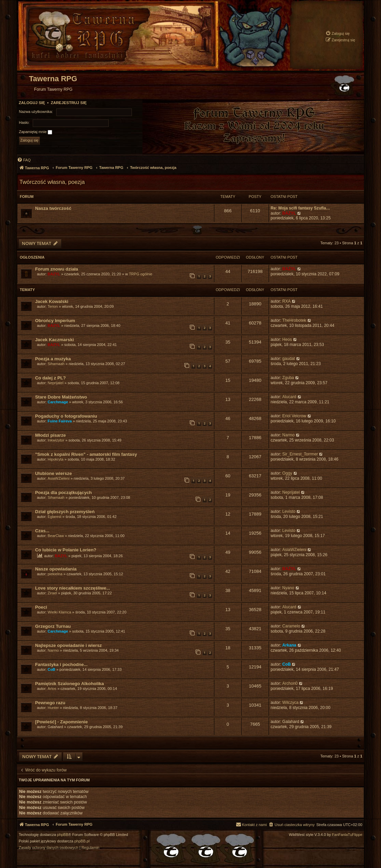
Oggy (287, 473)
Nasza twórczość (53, 208)
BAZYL (289, 213)
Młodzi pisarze (50, 435)
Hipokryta (56, 459)
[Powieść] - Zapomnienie (62, 722)
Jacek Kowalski (52, 301)
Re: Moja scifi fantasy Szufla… (300, 208)
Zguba (288, 378)
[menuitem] (338, 33)
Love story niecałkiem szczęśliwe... (73, 588)
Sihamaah (56, 364)
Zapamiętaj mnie (36, 132)
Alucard (289, 397)
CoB (52, 669)
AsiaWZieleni (59, 478)
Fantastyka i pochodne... (61, 664)
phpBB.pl (82, 841)
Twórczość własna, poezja (52, 182)
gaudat (288, 359)
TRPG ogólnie (141, 274)
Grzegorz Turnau (53, 626)
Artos (52, 689)
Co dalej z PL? (50, 378)
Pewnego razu (50, 703)
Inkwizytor (56, 440)
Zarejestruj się (69, 103)
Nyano (288, 588)
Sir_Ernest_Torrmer (300, 454)
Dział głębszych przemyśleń (65, 512)
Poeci (41, 607)
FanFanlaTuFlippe (347, 835)
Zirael (52, 593)
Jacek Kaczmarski (55, 340)
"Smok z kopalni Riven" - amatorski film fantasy (86, 454)
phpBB (63, 835)
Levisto (289, 511)
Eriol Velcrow (294, 416)
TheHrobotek (294, 320)
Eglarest (55, 517)
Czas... (42, 531)
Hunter (53, 708)
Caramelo (291, 626)
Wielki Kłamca (59, 612)
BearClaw (56, 536)
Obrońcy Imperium (55, 321)
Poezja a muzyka (53, 359)
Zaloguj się (32, 103)
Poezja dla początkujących (63, 493)
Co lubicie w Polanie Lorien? (66, 550)
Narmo (288, 435)
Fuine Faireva (60, 421)
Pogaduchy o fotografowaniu (66, 416)
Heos (287, 339)
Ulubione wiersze (54, 473)
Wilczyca (290, 703)
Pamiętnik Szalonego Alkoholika (70, 684)
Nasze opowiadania (56, 569)
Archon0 (290, 683)
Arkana (289, 645)
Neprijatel (56, 383)
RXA (286, 301)
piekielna (55, 574)
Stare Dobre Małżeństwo (61, 397)
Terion (53, 306)
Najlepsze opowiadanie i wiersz (68, 645)
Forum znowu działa (57, 269)
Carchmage (58, 402)
